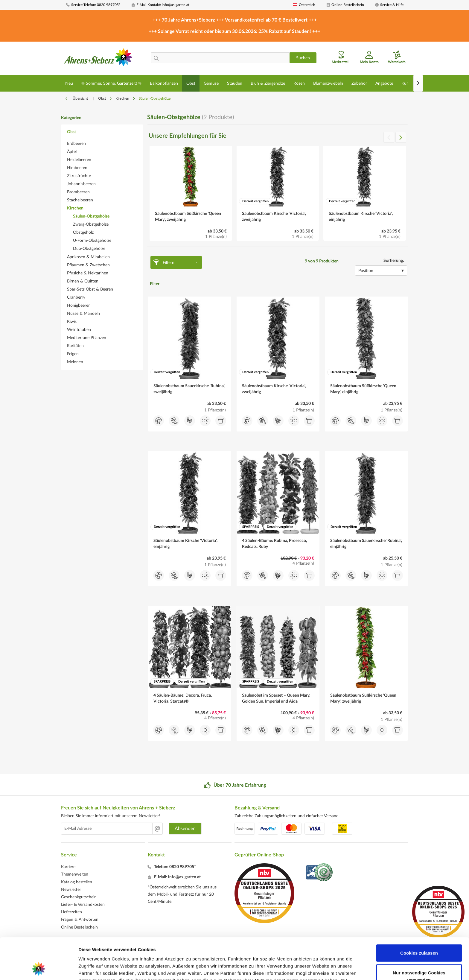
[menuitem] (97, 5)
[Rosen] (299, 83)
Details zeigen (318, 968)
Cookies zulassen (419, 914)
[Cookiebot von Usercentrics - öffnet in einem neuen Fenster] (39, 968)
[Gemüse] (211, 83)
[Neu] (69, 83)
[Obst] (191, 83)
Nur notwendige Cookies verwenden (419, 937)
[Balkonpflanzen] (164, 83)
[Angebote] (384, 83)
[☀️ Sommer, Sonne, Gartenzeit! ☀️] (111, 83)
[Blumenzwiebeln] (328, 83)
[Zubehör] (359, 83)
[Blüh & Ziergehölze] (268, 83)
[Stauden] (235, 83)
